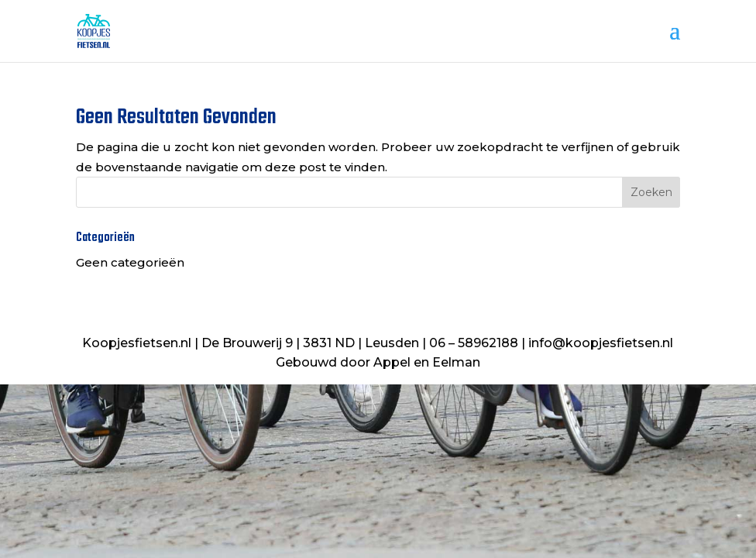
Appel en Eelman (427, 362)
